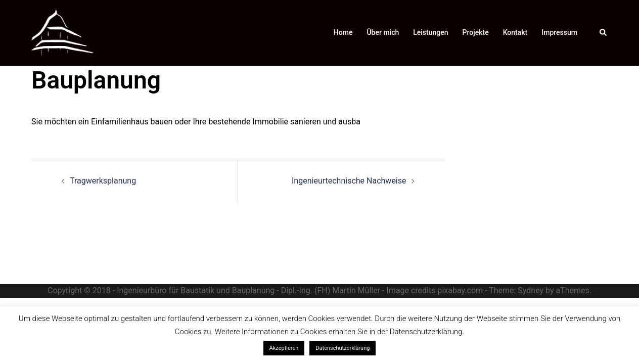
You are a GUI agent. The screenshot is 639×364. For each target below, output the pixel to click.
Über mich (383, 32)
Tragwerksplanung (103, 181)
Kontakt (515, 32)
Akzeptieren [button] (284, 348)
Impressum (559, 32)
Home (343, 32)
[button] (604, 33)
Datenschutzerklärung (343, 348)
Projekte (476, 32)
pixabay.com (460, 290)
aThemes (572, 290)
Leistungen (430, 32)
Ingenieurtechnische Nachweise (349, 181)
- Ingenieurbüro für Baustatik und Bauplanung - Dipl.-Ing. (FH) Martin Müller (246, 290)
